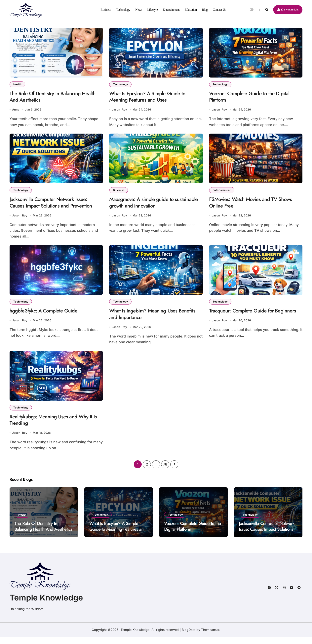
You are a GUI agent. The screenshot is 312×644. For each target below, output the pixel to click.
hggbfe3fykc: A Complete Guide (46, 315)
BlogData (189, 637)
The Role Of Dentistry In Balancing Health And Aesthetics (56, 98)
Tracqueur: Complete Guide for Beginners (244, 319)
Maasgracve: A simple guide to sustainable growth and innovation (147, 205)
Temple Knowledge (46, 605)
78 (165, 471)
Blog (205, 10)
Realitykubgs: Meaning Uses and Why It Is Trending (54, 426)
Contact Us (219, 10)
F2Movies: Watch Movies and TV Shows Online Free (254, 205)
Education (191, 10)
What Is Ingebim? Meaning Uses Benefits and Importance (155, 319)
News (139, 10)
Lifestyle (153, 10)
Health (18, 84)
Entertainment (171, 10)
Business (106, 10)
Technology (123, 10)
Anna (16, 111)
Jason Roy (119, 111)
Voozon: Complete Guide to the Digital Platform (253, 98)
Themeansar (210, 637)
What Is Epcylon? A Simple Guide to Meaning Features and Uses (150, 98)
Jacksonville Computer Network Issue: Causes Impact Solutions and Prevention (54, 205)
